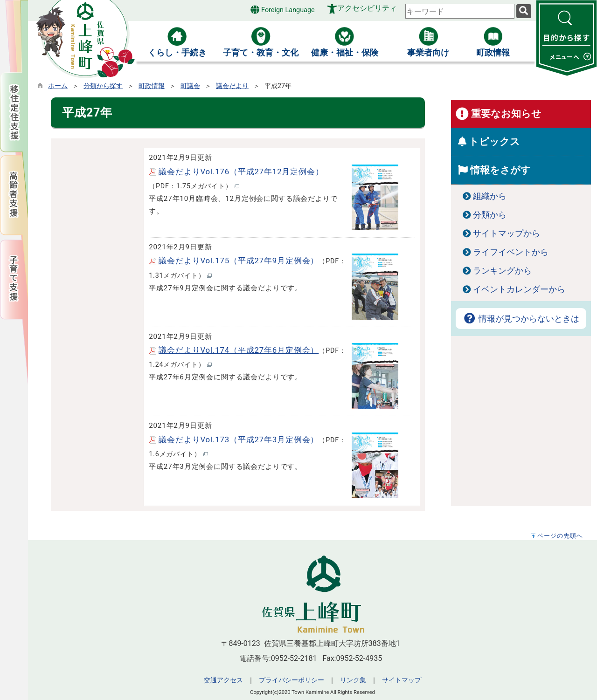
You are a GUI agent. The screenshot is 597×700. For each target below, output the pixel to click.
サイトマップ (402, 680)
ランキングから (502, 271)
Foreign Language (282, 10)
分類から (490, 215)
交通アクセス (223, 680)
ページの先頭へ (560, 536)
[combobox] (460, 11)
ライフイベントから (511, 252)
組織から (490, 196)
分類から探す (103, 86)
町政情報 (152, 86)
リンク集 (353, 680)
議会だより (232, 86)
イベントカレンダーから (519, 289)
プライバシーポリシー (292, 680)
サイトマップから (507, 233)
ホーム (58, 86)
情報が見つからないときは (521, 319)
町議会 (190, 86)
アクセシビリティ (367, 8)
